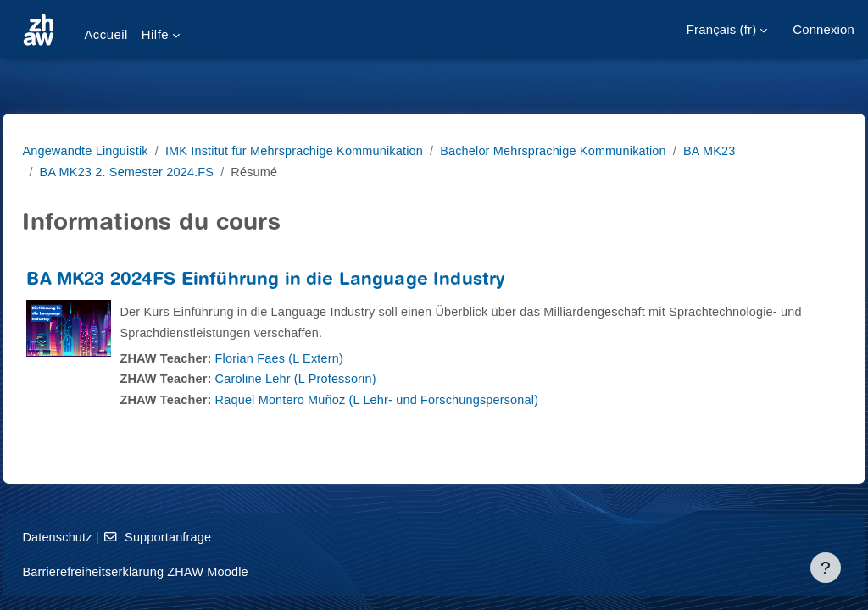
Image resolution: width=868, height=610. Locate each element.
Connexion (823, 29)
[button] (727, 30)
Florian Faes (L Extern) (321, 358)
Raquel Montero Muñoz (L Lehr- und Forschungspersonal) (421, 399)
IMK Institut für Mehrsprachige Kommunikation (339, 150)
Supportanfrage (198, 537)
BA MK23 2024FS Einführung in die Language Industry (303, 281)
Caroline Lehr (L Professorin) (338, 378)
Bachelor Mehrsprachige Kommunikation (605, 150)
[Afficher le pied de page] (826, 568)
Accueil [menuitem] (106, 34)
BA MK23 (765, 150)
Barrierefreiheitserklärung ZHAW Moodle (176, 571)
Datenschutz (96, 537)
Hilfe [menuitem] (155, 34)
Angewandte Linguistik (125, 150)
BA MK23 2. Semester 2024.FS (167, 172)
